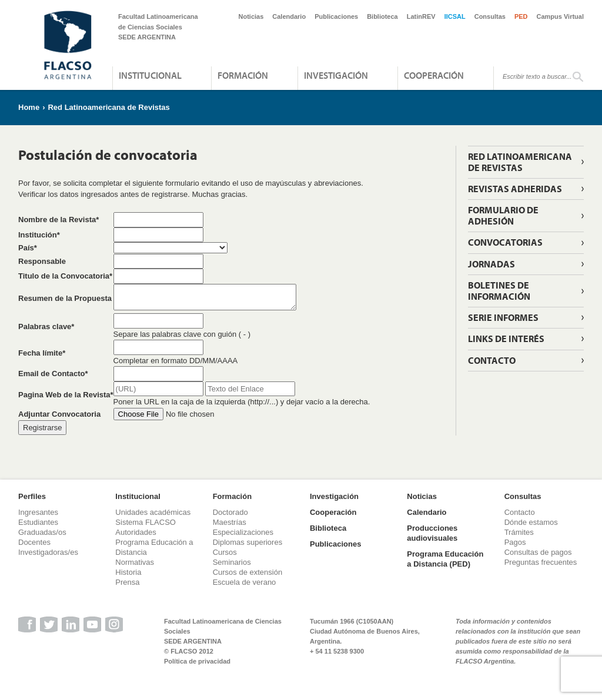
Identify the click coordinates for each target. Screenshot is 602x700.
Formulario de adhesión (503, 215)
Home (29, 107)
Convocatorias (505, 242)
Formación (243, 75)
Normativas (135, 562)
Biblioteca (382, 16)
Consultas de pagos (538, 552)
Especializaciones (243, 532)
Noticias (251, 16)
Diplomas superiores (248, 542)
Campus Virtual (561, 16)
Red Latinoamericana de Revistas (108, 107)
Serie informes (503, 317)
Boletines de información (499, 291)
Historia (128, 572)
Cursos (225, 552)
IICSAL (455, 16)
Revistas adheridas (515, 189)
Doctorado (230, 512)
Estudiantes (38, 522)
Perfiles (32, 496)
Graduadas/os (42, 532)
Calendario (289, 16)
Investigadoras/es (48, 552)
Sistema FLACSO (146, 522)
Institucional (150, 75)
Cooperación (434, 75)
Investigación (336, 75)
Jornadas (491, 264)
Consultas (490, 16)
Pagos (515, 542)
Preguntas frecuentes (541, 562)
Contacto (492, 360)
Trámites (519, 532)
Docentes (34, 542)
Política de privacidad (197, 661)
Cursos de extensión (248, 572)
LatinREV (421, 16)
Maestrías (230, 522)
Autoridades (136, 532)
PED (521, 16)
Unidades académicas (153, 512)
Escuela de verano (245, 582)
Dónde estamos (531, 522)
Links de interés (506, 339)
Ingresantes (38, 512)
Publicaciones (336, 16)
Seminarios (232, 562)
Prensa (127, 582)
